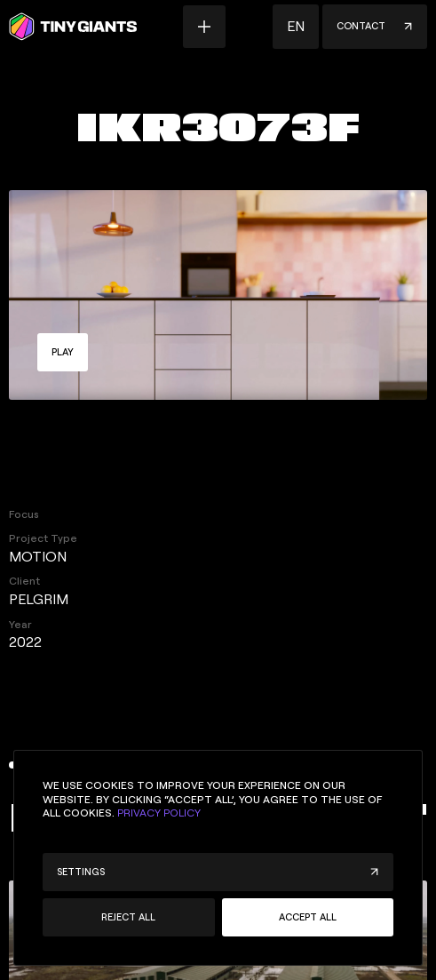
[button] (296, 27)
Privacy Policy (159, 813)
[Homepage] (73, 27)
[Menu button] (204, 27)
